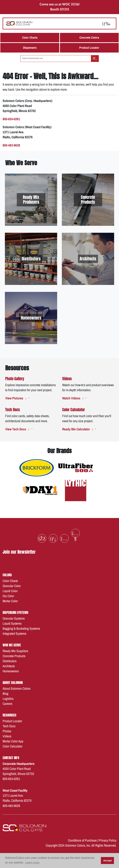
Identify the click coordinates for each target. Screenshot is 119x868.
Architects (9, 666)
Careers (7, 704)
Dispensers (30, 48)
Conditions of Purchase (82, 840)
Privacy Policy (108, 840)
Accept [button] (108, 861)
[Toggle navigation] (106, 23)
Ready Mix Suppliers (15, 651)
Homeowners (11, 671)
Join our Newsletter (19, 552)
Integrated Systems (14, 634)
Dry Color (8, 596)
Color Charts (30, 37)
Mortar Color (10, 601)
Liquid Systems (12, 623)
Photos (7, 731)
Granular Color (12, 586)
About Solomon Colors (17, 688)
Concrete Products (14, 656)
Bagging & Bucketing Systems (21, 628)
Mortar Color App (13, 741)
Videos (7, 736)
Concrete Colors (89, 37)
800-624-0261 (11, 779)
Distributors (10, 661)
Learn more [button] (32, 863)
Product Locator (89, 48)
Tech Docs (9, 726)
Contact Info (11, 758)
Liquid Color (10, 591)
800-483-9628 (11, 806)
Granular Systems (14, 618)
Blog (5, 694)
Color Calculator (13, 746)
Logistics (8, 699)
